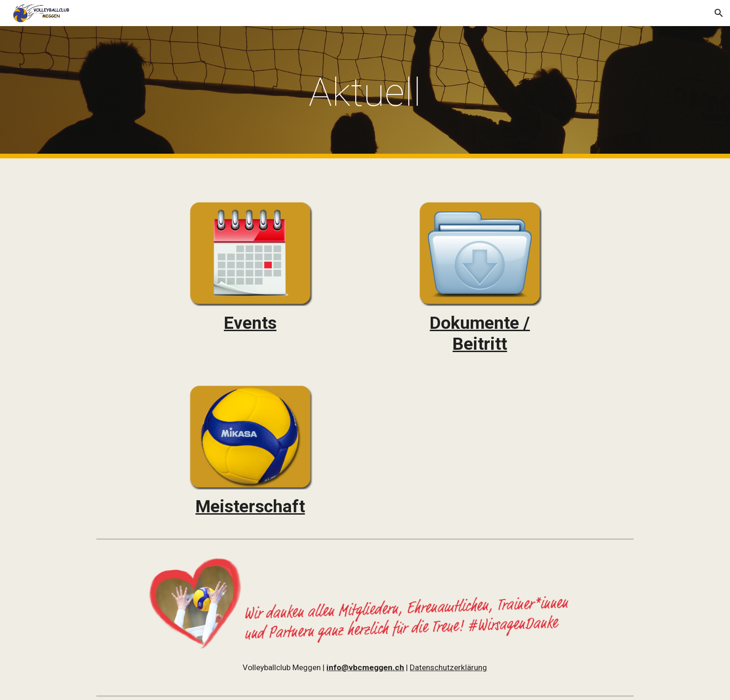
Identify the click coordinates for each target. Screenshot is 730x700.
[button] (719, 13)
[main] (365, 92)
